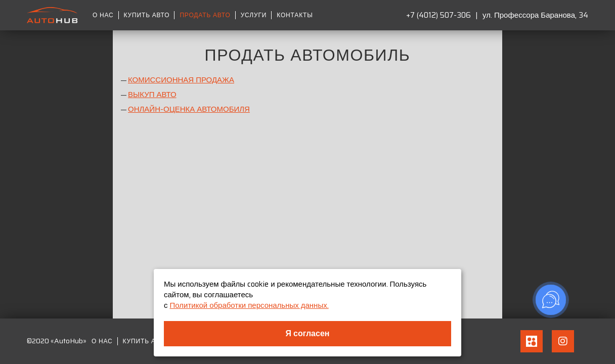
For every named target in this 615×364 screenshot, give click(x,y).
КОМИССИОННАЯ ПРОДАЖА (181, 80)
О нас (103, 15)
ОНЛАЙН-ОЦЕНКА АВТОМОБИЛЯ (189, 109)
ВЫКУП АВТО (152, 95)
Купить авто (147, 15)
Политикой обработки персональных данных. (249, 305)
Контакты (295, 15)
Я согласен (308, 333)
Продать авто (205, 15)
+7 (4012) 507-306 (438, 15)
